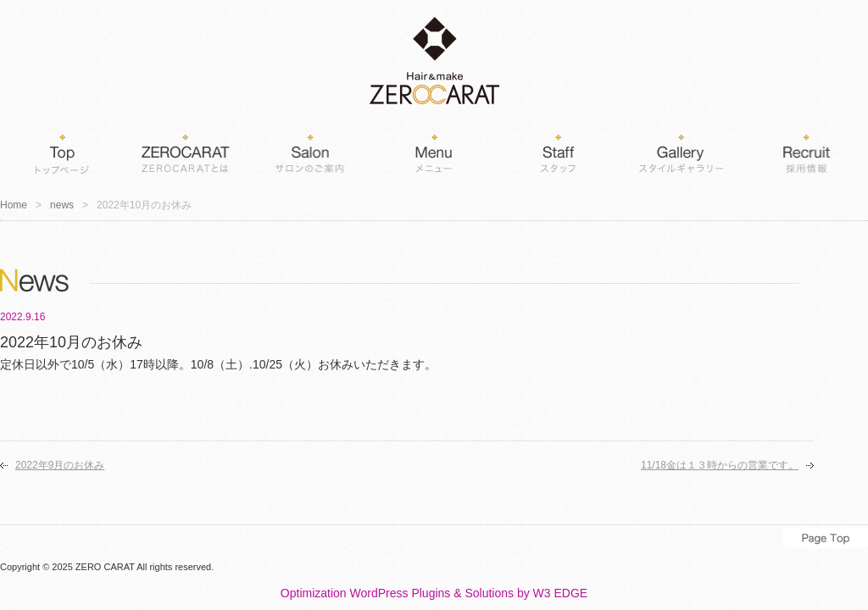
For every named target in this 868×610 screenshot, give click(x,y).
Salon (309, 151)
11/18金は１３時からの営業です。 (720, 465)
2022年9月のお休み (60, 465)
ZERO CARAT (105, 567)
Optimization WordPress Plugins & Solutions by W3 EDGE (434, 593)
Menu (434, 151)
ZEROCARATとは (186, 151)
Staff (558, 151)
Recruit (805, 151)
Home (62, 151)
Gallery (682, 151)
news (62, 205)
